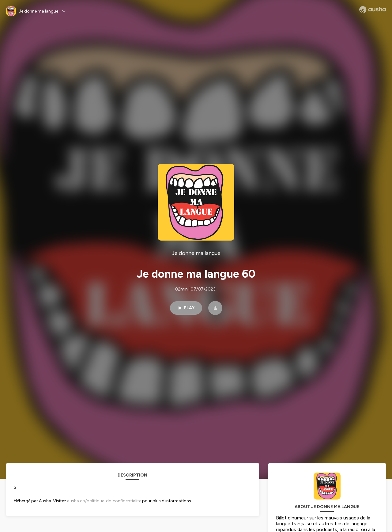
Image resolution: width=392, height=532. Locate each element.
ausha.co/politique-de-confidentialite (104, 501)
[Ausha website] (373, 10)
